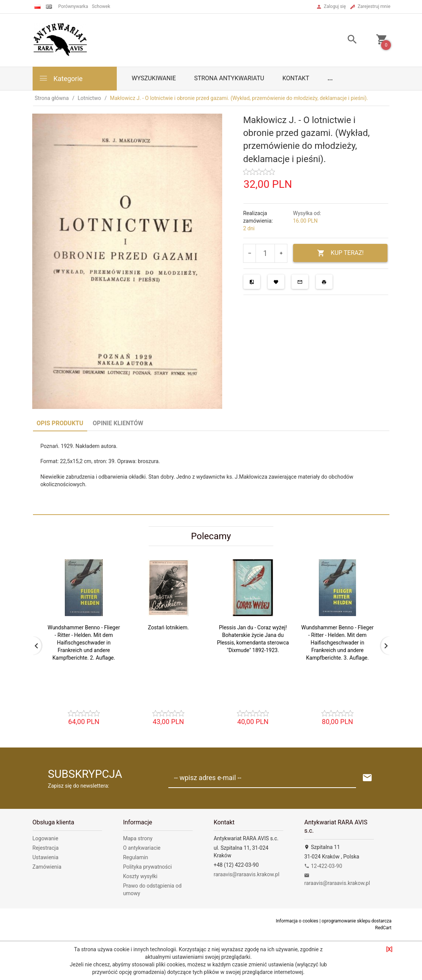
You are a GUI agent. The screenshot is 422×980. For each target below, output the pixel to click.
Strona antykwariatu (229, 78)
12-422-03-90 (323, 866)
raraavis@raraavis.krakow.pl (246, 874)
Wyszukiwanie (154, 78)
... (330, 78)
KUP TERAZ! (340, 253)
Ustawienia (46, 857)
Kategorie (61, 78)
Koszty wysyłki (140, 876)
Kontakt (296, 78)
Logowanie (45, 838)
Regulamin (135, 857)
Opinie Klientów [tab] (118, 423)
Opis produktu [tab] (60, 423)
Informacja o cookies (297, 921)
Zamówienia (47, 867)
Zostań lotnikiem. (168, 627)
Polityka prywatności (147, 867)
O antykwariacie (142, 848)
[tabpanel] (211, 473)
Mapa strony (138, 838)
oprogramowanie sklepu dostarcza (356, 921)
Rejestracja (46, 848)
